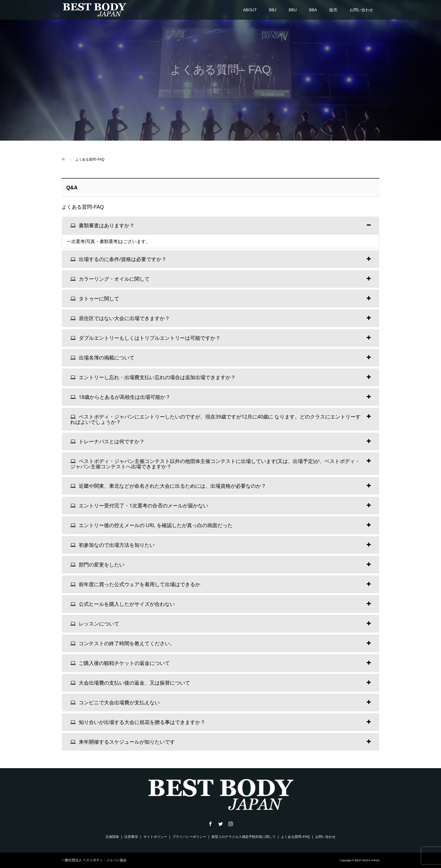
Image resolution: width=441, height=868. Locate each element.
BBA (313, 10)
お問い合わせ (361, 10)
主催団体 (112, 837)
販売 (333, 10)
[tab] (220, 225)
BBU (293, 10)
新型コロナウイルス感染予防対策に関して (244, 837)
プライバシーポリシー (189, 837)
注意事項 (131, 837)
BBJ (273, 10)
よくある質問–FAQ (295, 837)
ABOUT (250, 10)
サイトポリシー (155, 837)
